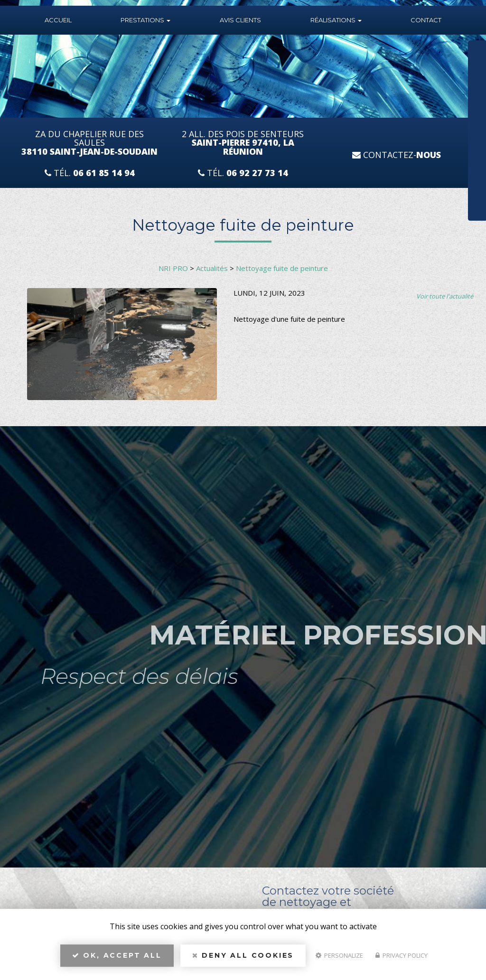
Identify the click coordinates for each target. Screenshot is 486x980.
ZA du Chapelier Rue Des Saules (89, 143)
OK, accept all (117, 959)
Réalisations (336, 20)
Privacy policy (402, 959)
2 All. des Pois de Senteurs (243, 143)
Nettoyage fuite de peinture (282, 268)
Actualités (212, 268)
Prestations (145, 20)
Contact (426, 20)
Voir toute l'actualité (445, 296)
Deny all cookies (243, 959)
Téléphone (439, 81)
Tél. (90, 173)
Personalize (339, 959)
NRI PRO (173, 268)
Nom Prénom (442, 51)
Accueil (58, 20)
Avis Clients (240, 20)
